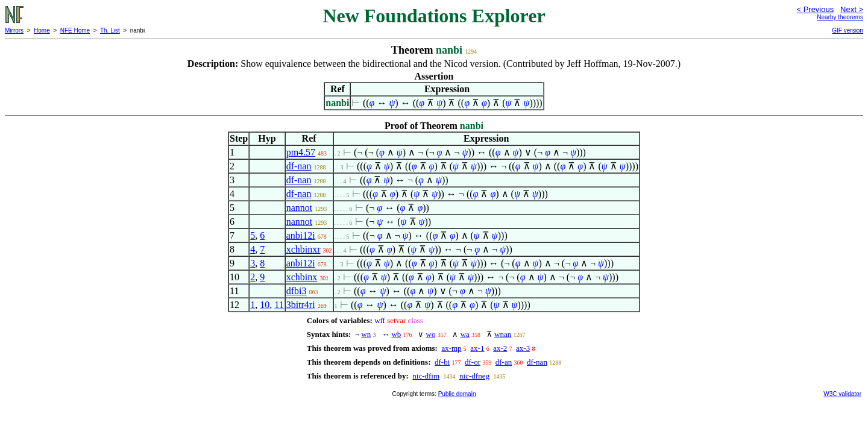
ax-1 (477, 348)
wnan (503, 334)
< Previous (815, 9)
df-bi (442, 362)
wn (366, 334)
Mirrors (14, 30)
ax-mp (451, 348)
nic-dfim (426, 376)
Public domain (457, 394)
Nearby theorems (840, 17)
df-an (504, 362)
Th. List (110, 30)
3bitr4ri (301, 305)
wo (431, 334)
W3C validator (842, 394)
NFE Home (75, 30)
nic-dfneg (474, 376)
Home (42, 30)
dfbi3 (297, 291)
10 (265, 305)
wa (465, 334)
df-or (473, 362)
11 (279, 305)
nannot (300, 208)
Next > (852, 9)
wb (396, 334)
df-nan (299, 166)
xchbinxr (303, 249)
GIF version (848, 30)
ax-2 (500, 348)
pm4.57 (301, 152)
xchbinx (302, 277)
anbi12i (301, 235)
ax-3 (523, 348)
